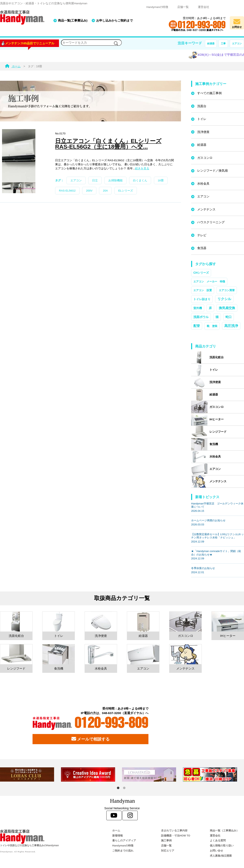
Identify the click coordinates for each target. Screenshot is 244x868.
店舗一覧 (183, 7)
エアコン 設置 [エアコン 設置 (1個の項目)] (203, 290)
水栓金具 (203, 184)
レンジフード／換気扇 (212, 170)
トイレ (202, 119)
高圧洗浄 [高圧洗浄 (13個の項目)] (231, 326)
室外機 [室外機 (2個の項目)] (198, 308)
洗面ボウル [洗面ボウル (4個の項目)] (201, 317)
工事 (223, 44)
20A (105, 191)
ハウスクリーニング (211, 222)
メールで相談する (90, 739)
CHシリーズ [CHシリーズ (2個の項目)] (201, 273)
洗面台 (202, 106)
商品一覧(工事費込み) (73, 20)
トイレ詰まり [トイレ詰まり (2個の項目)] (202, 299)
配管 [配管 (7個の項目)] (197, 326)
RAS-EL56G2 (67, 191)
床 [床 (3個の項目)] (210, 308)
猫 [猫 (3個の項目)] (217, 317)
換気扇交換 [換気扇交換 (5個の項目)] (227, 308)
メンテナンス (206, 209)
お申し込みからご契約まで (114, 20)
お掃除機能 (115, 180)
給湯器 (211, 44)
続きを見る (142, 168)
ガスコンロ (205, 158)
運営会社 (204, 7)
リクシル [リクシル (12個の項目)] (224, 299)
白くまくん (140, 180)
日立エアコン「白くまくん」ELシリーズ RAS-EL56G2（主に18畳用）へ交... (108, 144)
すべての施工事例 (209, 93)
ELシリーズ (126, 191)
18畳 (161, 180)
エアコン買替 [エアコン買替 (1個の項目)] (227, 290)
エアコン (237, 44)
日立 (95, 180)
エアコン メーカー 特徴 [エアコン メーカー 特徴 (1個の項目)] (209, 282)
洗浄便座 (203, 132)
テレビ (202, 235)
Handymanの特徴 (157, 7)
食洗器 (202, 248)
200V (89, 191)
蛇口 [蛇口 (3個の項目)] (229, 317)
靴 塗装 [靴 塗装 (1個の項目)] (212, 326)
